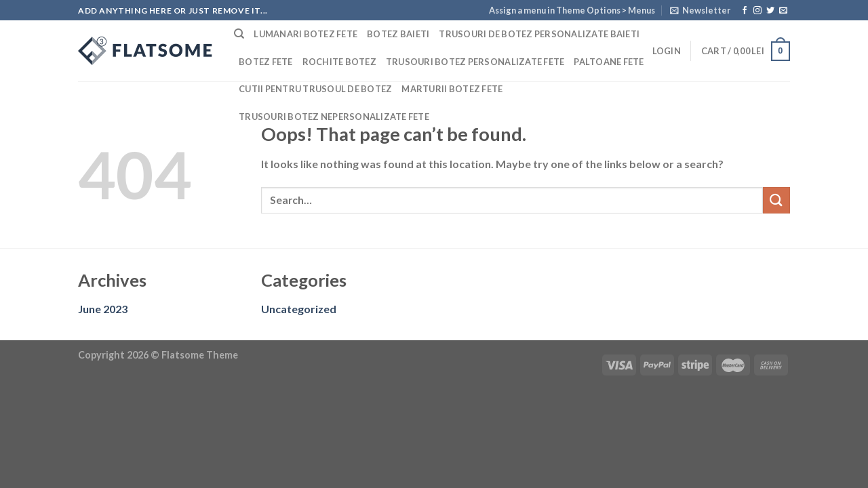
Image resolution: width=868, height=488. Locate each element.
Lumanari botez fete (305, 34)
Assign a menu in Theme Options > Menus (572, 10)
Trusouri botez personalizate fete (475, 62)
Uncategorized (299, 309)
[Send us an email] (783, 11)
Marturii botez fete (452, 89)
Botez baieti (398, 34)
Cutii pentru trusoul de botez (315, 89)
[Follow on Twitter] (770, 11)
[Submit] (776, 200)
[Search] (239, 34)
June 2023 (103, 309)
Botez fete (266, 62)
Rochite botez (339, 62)
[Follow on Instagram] (757, 11)
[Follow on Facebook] (745, 11)
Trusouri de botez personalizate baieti (539, 34)
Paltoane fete (609, 62)
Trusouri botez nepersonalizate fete (334, 117)
